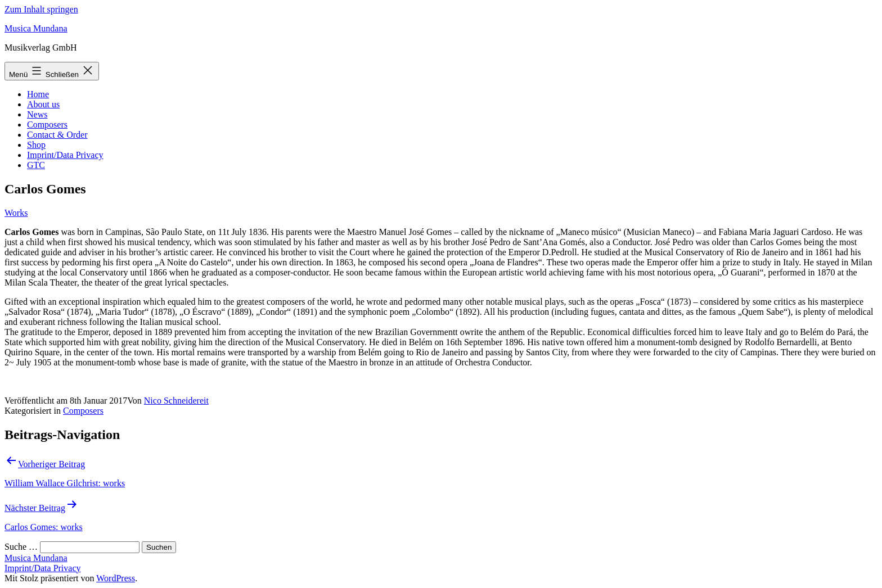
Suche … (21, 547)
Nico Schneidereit (176, 401)
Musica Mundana (36, 28)
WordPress (116, 578)
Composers (47, 125)
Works (16, 213)
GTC (36, 165)
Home (38, 94)
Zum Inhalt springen (41, 9)
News (37, 114)
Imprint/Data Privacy (65, 155)
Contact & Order (57, 135)
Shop (36, 145)
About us (43, 104)
